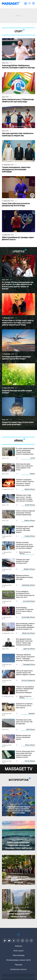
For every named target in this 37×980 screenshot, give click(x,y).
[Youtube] (9, 941)
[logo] (11, 3)
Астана (33, 458)
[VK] (14, 941)
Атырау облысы (30, 536)
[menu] (33, 3)
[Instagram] (22, 941)
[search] (30, 3)
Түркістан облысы (29, 649)
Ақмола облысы (30, 489)
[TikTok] (5, 941)
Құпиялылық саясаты (19, 969)
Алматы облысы (30, 520)
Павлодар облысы (29, 664)
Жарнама (19, 946)
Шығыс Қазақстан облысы (25, 697)
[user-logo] (26, 5)
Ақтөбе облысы (30, 505)
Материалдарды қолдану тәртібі (19, 960)
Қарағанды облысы (29, 585)
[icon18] (18, 936)
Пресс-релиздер (19, 955)
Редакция (18, 965)
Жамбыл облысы (29, 569)
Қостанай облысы (29, 601)
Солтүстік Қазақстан (28, 680)
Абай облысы (31, 729)
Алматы (32, 474)
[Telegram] (27, 941)
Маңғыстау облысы (29, 633)
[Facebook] (18, 941)
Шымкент (32, 713)
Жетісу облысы (30, 745)
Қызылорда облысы (28, 617)
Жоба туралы (18, 951)
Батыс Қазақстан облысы (25, 553)
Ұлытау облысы (30, 761)
